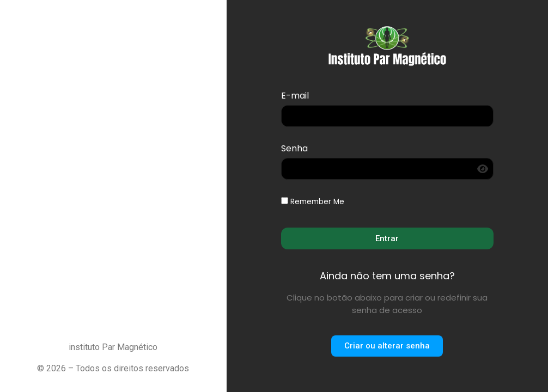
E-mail (295, 97)
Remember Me (313, 202)
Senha (294, 149)
